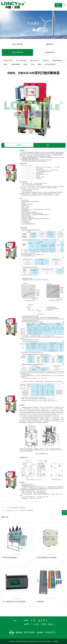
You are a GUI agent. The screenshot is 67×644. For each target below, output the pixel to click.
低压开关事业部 (17, 52)
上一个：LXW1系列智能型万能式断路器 (13, 508)
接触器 (40, 64)
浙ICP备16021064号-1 (34, 641)
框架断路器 (46, 60)
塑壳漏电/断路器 (57, 60)
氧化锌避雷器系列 (50, 64)
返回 (48, 145)
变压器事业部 (50, 52)
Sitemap (45, 641)
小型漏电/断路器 (15, 64)
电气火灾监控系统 (21, 60)
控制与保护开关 (35, 60)
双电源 (5, 64)
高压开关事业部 (17, 44)
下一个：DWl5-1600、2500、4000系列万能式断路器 (17, 510)
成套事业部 (50, 44)
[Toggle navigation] (64, 5)
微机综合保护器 (8, 60)
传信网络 (56, 641)
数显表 (25, 64)
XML (41, 641)
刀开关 (33, 64)
